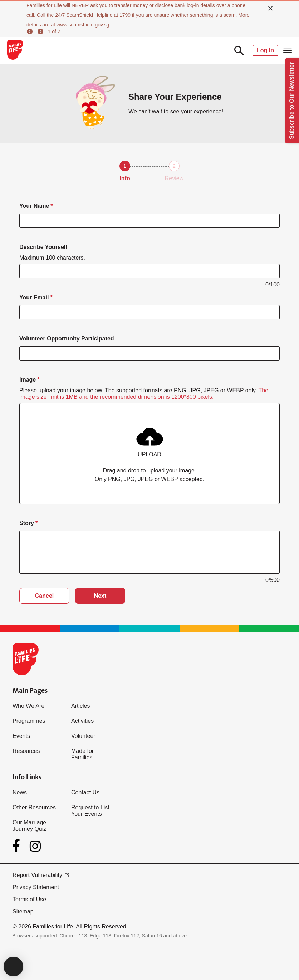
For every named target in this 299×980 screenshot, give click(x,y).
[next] (41, 31)
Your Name (34, 206)
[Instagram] (35, 846)
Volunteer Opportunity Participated (67, 339)
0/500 (273, 580)
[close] (270, 8)
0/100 (273, 285)
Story (27, 523)
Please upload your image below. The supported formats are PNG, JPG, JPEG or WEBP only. (144, 394)
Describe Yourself (43, 247)
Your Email (34, 297)
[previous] (31, 31)
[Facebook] (18, 846)
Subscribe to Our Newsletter (292, 101)
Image (28, 380)
